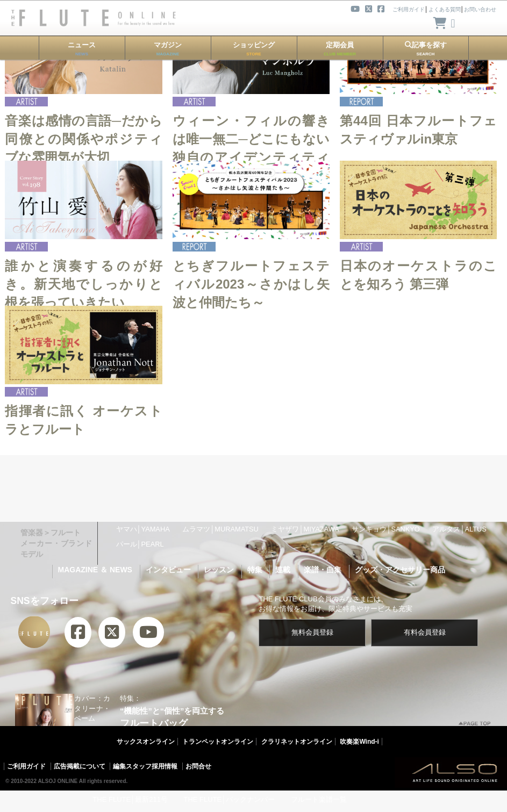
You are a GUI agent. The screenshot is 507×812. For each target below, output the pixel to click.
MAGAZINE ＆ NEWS (95, 570)
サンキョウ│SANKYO (385, 529)
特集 (255, 570)
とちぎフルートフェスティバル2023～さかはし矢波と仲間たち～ (251, 284)
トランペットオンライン (218, 742)
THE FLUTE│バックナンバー (229, 799)
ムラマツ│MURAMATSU (220, 529)
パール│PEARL (140, 544)
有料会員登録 (425, 632)
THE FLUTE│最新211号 (130, 799)
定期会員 (340, 49)
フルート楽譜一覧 (319, 799)
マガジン (168, 49)
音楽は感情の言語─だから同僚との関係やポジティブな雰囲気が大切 (83, 139)
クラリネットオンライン (297, 742)
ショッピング (254, 49)
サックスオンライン (146, 742)
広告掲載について (80, 766)
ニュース (82, 49)
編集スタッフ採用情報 (145, 766)
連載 (283, 570)
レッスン (219, 570)
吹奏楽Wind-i (359, 742)
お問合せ (198, 766)
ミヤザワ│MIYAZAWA (305, 529)
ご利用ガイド (26, 766)
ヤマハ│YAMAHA (143, 529)
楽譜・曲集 (323, 570)
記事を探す (426, 49)
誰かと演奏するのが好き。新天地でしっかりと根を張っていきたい (83, 284)
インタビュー (168, 570)
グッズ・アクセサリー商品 (400, 570)
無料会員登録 (312, 632)
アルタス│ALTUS (459, 529)
